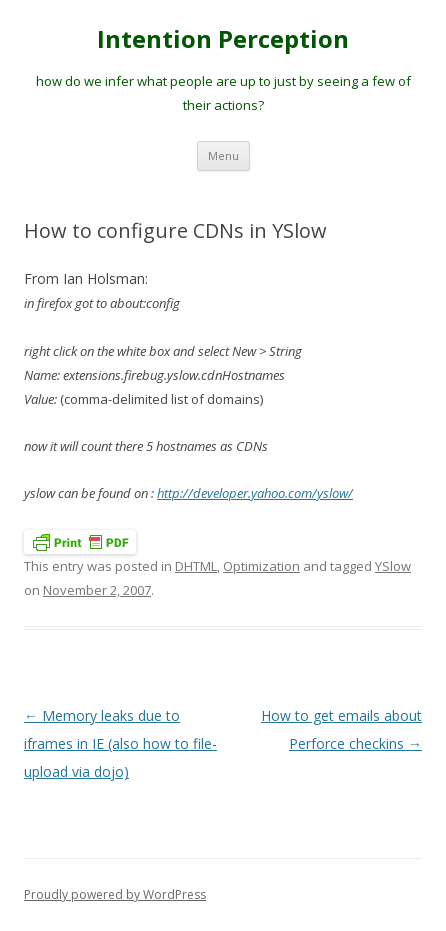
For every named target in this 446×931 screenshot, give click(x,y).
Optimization (261, 566)
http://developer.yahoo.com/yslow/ (255, 493)
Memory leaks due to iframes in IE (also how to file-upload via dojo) (120, 743)
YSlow (393, 566)
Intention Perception (223, 39)
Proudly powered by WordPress (115, 894)
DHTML (196, 566)
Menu (223, 155)
